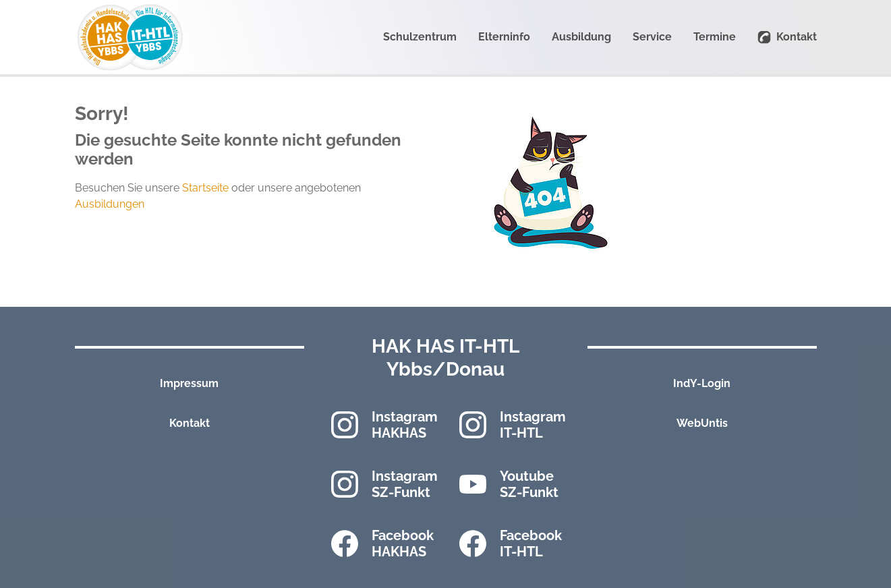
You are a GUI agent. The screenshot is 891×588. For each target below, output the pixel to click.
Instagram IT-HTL (533, 425)
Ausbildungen (110, 204)
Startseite (205, 188)
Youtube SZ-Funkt (529, 484)
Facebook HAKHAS (403, 543)
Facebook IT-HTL (531, 543)
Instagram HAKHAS (405, 425)
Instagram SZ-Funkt (405, 484)
